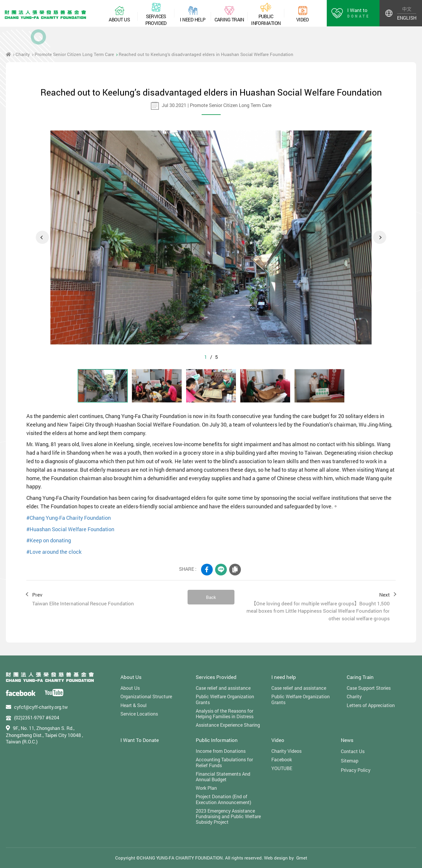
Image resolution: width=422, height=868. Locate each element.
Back (211, 597)
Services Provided (216, 677)
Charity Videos (286, 751)
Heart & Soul (133, 705)
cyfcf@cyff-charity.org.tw (41, 707)
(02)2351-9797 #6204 (37, 717)
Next (380, 237)
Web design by (279, 858)
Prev (104, 599)
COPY (235, 570)
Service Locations (139, 714)
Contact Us (353, 751)
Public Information (217, 740)
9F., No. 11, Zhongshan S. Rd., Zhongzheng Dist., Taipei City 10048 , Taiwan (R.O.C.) (44, 735)
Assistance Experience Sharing (228, 725)
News (347, 740)
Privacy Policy (356, 770)
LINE (221, 570)
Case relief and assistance (223, 688)
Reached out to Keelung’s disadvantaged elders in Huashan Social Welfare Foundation (206, 54)
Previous (42, 237)
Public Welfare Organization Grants (225, 699)
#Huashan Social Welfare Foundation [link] (70, 529)
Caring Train (360, 677)
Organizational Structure (146, 696)
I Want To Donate (140, 740)
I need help (284, 677)
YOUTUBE (282, 768)
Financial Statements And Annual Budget (223, 777)
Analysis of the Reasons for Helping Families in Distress (225, 714)
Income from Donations (221, 751)
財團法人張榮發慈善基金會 (45, 15)
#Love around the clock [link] (54, 552)
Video (278, 740)
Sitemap (350, 761)
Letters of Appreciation (371, 705)
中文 (407, 9)
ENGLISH (407, 18)
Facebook (282, 759)
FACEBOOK (207, 570)
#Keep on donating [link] (49, 540)
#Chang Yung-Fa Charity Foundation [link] (69, 518)
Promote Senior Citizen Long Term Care (74, 54)
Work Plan (206, 788)
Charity (23, 54)
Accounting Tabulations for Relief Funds (224, 762)
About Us (131, 677)
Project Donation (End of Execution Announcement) (223, 799)
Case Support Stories (369, 688)
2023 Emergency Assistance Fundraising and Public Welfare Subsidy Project (228, 816)
